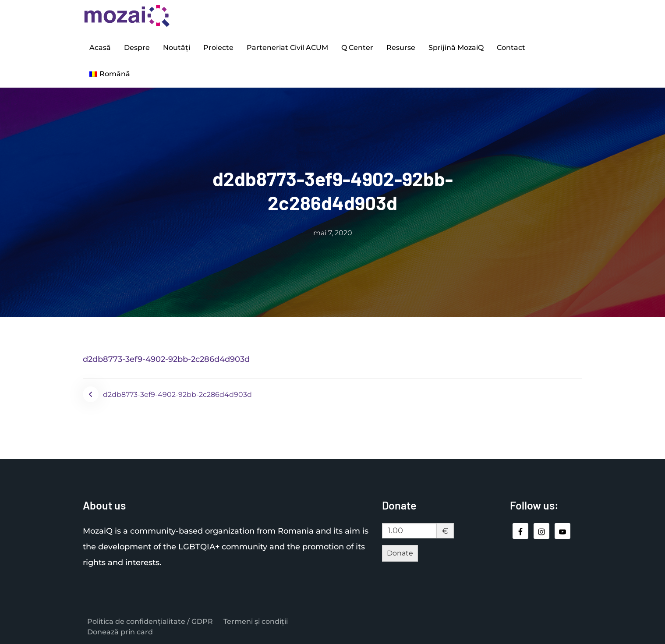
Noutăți (177, 48)
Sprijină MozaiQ (456, 48)
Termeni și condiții (256, 621)
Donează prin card (120, 632)
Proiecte (218, 48)
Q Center (357, 48)
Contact (511, 48)
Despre (137, 48)
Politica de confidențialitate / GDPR (150, 621)
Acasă (100, 48)
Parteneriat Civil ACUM (287, 48)
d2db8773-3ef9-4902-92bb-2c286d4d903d (166, 359)
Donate (400, 553)
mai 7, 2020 (333, 233)
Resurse (401, 48)
